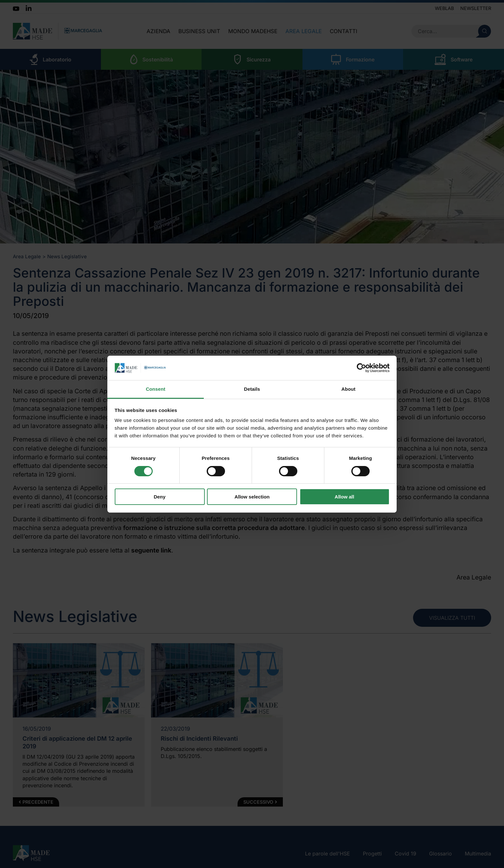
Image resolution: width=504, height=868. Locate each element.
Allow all (344, 497)
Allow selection (252, 497)
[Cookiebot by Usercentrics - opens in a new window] (361, 368)
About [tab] (348, 389)
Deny (160, 497)
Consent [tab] (156, 389)
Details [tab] (252, 389)
